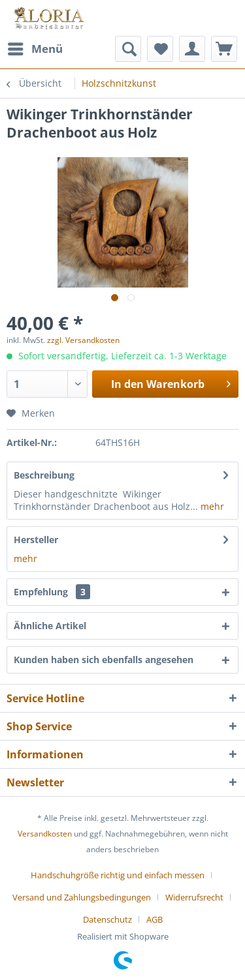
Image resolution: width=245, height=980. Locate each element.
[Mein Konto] (192, 49)
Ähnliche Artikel (50, 626)
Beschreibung (44, 475)
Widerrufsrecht (194, 897)
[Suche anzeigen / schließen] (128, 49)
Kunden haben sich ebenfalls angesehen (104, 660)
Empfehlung (52, 592)
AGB (155, 919)
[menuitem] (35, 49)
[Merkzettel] (160, 49)
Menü (35, 47)
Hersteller (36, 540)
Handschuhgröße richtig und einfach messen (118, 875)
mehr (211, 506)
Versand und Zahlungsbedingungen (82, 897)
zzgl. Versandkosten (83, 340)
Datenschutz (107, 919)
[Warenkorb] (224, 49)
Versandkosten (45, 834)
